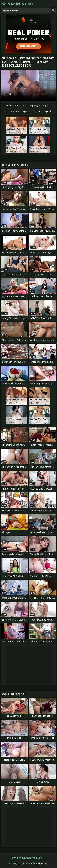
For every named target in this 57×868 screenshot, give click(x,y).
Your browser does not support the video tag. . (28, 86)
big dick (47, 111)
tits (17, 105)
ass (24, 105)
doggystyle (34, 105)
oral (6, 111)
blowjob (8, 105)
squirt (46, 105)
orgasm (15, 111)
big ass (26, 111)
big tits (37, 111)
